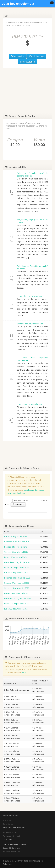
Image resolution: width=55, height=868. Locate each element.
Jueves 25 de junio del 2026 (16, 593)
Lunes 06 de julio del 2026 (16, 536)
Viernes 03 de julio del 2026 (16, 552)
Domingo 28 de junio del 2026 (17, 578)
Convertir (18, 504)
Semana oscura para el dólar (30, 324)
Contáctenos (8, 824)
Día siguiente (27, 62)
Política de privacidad (11, 836)
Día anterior (18, 56)
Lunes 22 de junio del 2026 (16, 609)
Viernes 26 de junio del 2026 (17, 588)
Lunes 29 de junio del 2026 (16, 573)
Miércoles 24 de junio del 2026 (18, 598)
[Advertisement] (27, 91)
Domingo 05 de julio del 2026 (17, 542)
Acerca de (7, 820)
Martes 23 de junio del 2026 (16, 604)
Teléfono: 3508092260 (11, 852)
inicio (23, 673)
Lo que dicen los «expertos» (29, 296)
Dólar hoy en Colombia (18, 4)
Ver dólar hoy (37, 56)
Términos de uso (10, 832)
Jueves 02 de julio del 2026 (16, 557)
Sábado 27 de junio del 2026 (17, 583)
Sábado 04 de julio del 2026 (16, 547)
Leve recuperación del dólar (29, 404)
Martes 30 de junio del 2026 (16, 567)
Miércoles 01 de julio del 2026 (17, 562)
